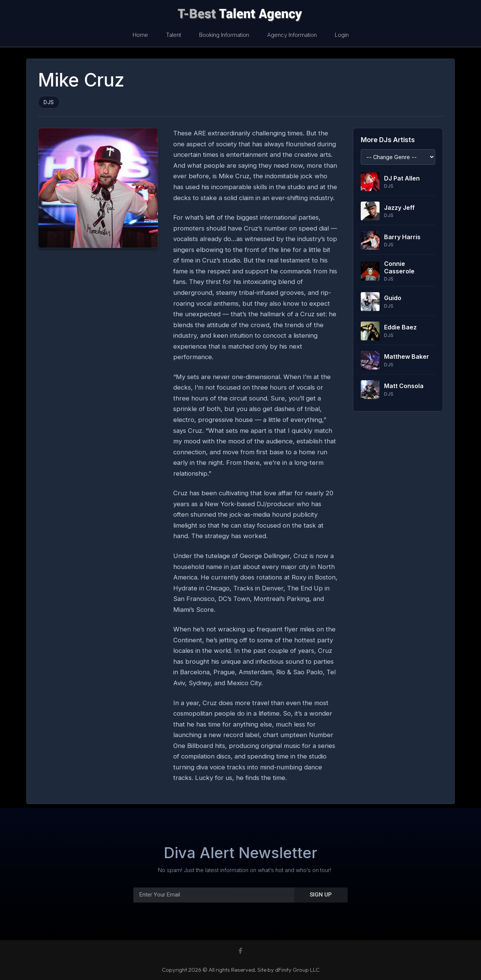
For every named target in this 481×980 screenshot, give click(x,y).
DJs (49, 102)
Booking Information (224, 35)
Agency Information (292, 35)
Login (342, 35)
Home (140, 35)
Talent (174, 35)
